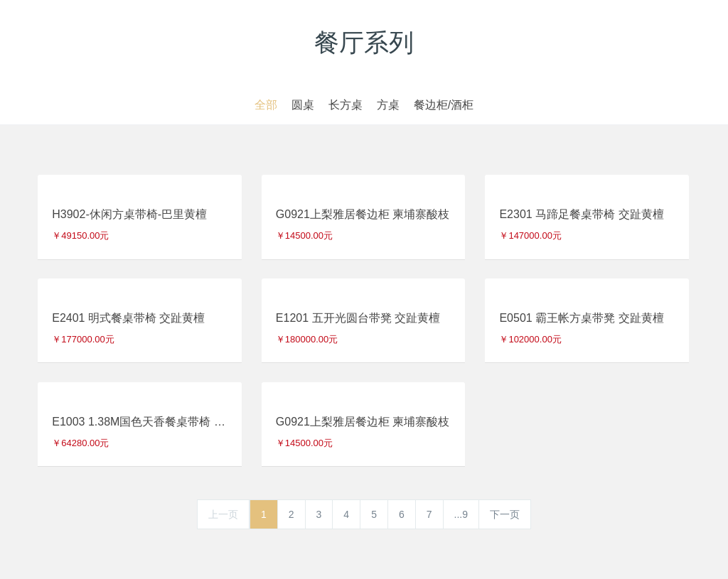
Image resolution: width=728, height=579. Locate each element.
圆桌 (303, 105)
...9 (461, 514)
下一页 (505, 514)
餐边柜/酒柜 (444, 105)
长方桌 (346, 105)
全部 (266, 105)
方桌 (388, 105)
